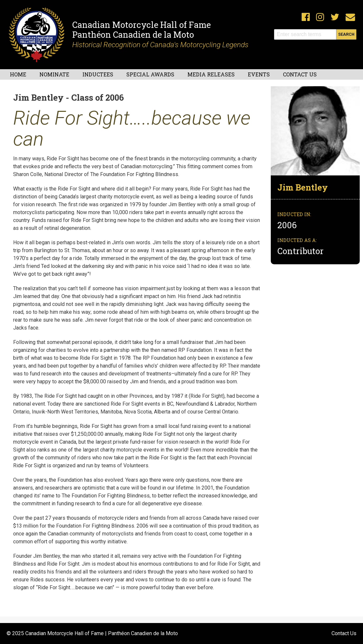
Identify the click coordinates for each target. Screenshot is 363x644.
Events (259, 74)
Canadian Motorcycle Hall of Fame (141, 25)
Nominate (54, 74)
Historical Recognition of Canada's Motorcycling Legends (160, 45)
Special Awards (150, 74)
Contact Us (300, 74)
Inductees (98, 74)
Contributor (300, 251)
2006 (288, 225)
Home (18, 74)
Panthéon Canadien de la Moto (133, 34)
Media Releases (211, 74)
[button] (315, 130)
